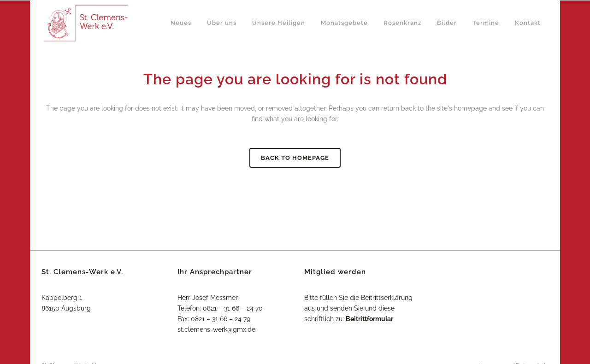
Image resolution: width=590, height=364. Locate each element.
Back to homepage (295, 158)
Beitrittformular (369, 319)
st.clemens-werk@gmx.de (216, 329)
